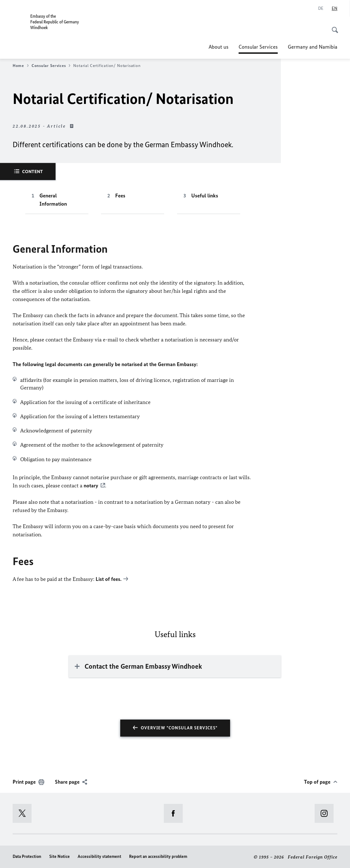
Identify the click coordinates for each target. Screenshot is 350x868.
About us (219, 47)
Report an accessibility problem (158, 856)
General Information (53, 200)
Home (21, 66)
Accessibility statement (99, 856)
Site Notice (59, 856)
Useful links (205, 196)
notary (91, 485)
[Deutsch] (321, 9)
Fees (120, 196)
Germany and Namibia (313, 47)
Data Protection (27, 856)
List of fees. (109, 579)
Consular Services (258, 47)
